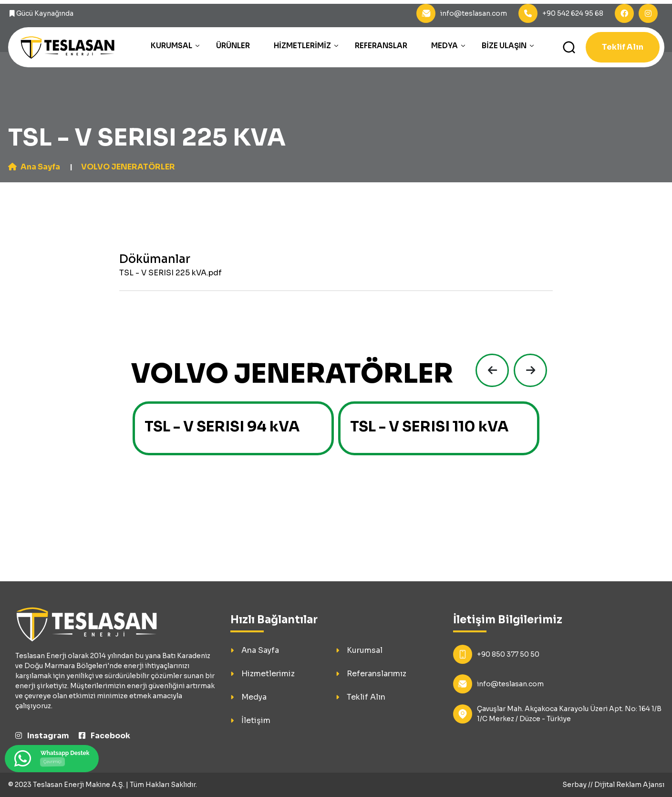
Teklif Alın (623, 47)
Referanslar (381, 46)
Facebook (104, 736)
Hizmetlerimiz (302, 46)
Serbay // (578, 785)
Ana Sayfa (34, 167)
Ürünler (233, 46)
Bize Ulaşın (504, 46)
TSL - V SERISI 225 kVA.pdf (171, 273)
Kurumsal (171, 46)
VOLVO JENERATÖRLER (128, 167)
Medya (445, 46)
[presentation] (490, 370)
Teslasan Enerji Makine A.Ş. (79, 785)
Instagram (42, 736)
